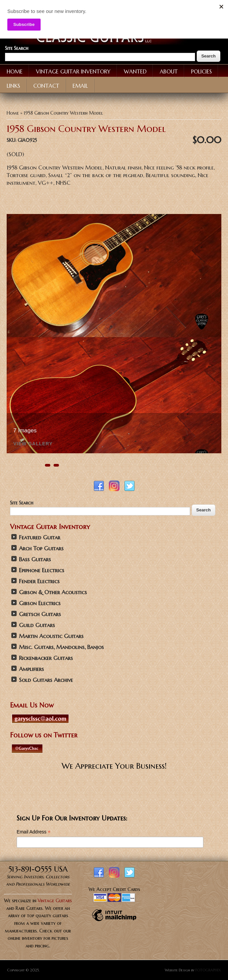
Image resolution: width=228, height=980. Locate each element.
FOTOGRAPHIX (208, 970)
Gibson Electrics (40, 603)
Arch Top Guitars (41, 548)
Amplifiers (31, 669)
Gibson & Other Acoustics (53, 592)
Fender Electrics (39, 581)
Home (15, 71)
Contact (46, 86)
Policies (201, 71)
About (169, 71)
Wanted (135, 71)
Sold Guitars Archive (46, 680)
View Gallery (33, 444)
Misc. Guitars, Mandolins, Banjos (61, 647)
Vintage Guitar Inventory (73, 71)
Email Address (34, 832)
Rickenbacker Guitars (46, 658)
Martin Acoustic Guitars (51, 636)
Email (80, 86)
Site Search (17, 48)
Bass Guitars (35, 559)
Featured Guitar (40, 538)
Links (13, 86)
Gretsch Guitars (40, 614)
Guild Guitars (37, 625)
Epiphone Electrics (42, 570)
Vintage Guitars (55, 901)
